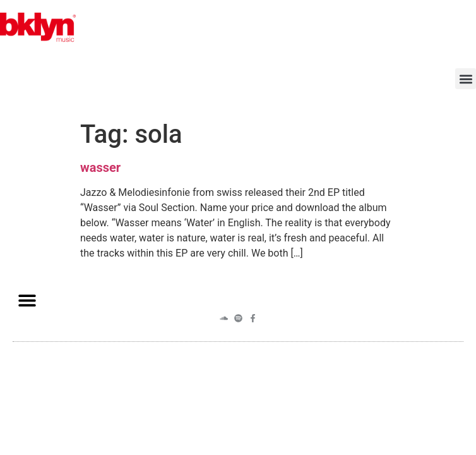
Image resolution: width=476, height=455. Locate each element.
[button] (466, 79)
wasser (100, 167)
